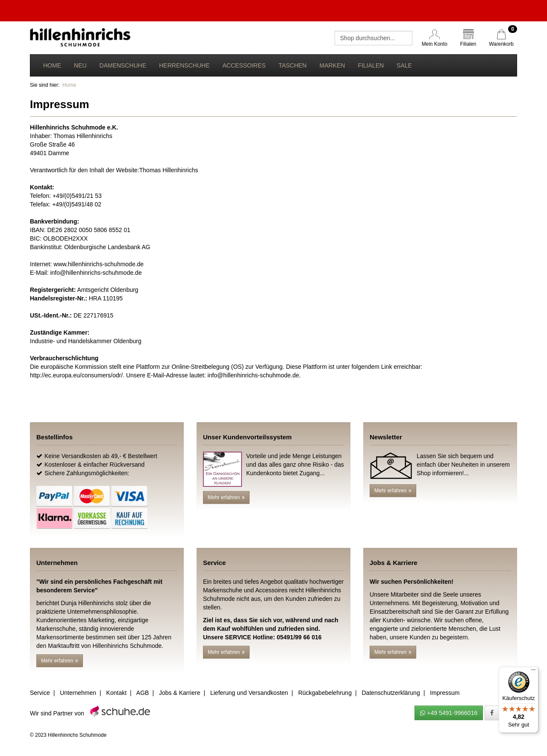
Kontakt (116, 693)
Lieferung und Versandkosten (249, 693)
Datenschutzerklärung (391, 693)
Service (40, 693)
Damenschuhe (123, 65)
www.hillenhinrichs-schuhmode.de (99, 264)
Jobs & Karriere (179, 693)
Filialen (371, 65)
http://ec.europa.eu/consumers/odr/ (76, 375)
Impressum (445, 693)
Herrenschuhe (184, 65)
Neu (80, 65)
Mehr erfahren (226, 497)
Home (52, 65)
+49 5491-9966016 (449, 713)
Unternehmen (78, 693)
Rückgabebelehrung (325, 693)
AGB (143, 693)
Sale (404, 65)
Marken (332, 65)
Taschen (293, 65)
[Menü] (533, 672)
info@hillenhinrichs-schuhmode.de (96, 273)
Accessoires (244, 65)
